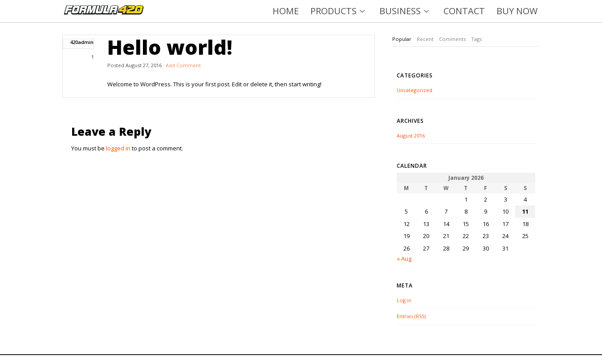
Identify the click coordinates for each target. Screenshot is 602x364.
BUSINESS (406, 11)
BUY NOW (517, 11)
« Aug (404, 259)
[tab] (402, 39)
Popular (402, 39)
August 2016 (411, 135)
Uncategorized (415, 90)
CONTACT (464, 11)
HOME (286, 11)
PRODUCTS (339, 11)
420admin (82, 42)
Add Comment (183, 65)
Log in (404, 300)
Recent (425, 39)
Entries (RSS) (411, 316)
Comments (452, 39)
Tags (476, 39)
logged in (118, 148)
